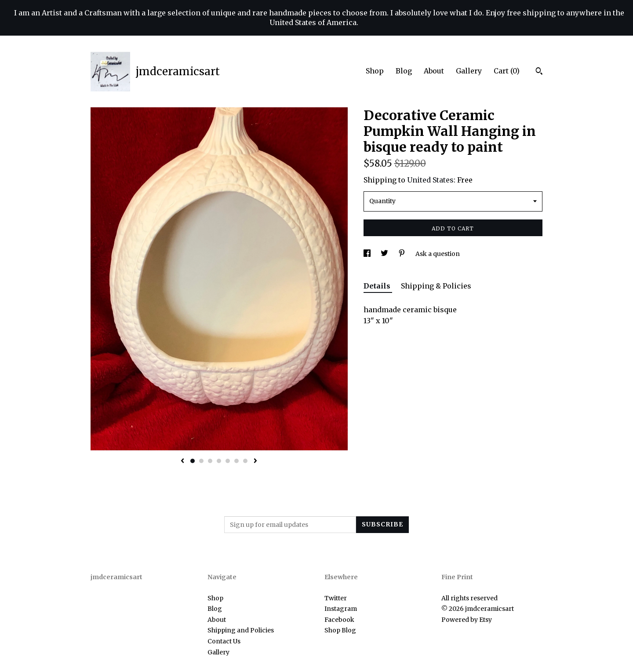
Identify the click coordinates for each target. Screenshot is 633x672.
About (434, 71)
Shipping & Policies (436, 286)
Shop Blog (340, 630)
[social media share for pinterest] (402, 254)
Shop (375, 71)
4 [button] (219, 461)
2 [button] (201, 461)
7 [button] (245, 461)
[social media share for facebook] (368, 254)
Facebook (339, 620)
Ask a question (438, 254)
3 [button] (210, 461)
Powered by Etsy (467, 620)
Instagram (341, 609)
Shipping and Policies (241, 630)
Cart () (507, 71)
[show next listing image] (255, 461)
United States (430, 180)
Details (378, 286)
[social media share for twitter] (385, 254)
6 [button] (236, 461)
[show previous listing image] (182, 461)
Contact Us (224, 641)
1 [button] (193, 461)
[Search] (539, 72)
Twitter (336, 598)
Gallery (469, 71)
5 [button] (228, 461)
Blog (404, 71)
